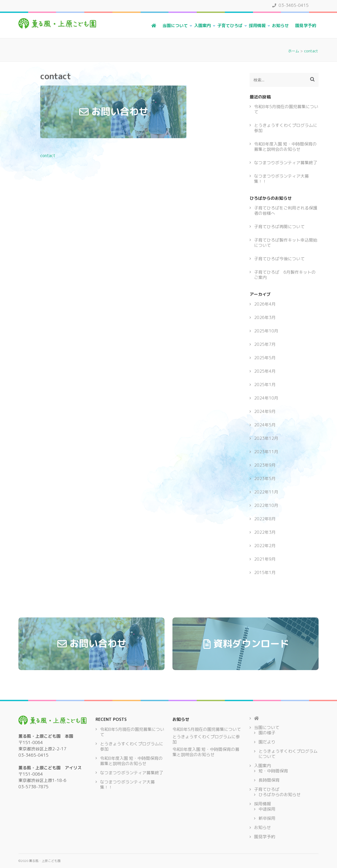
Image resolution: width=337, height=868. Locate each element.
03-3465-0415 (290, 5)
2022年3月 (265, 532)
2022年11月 (266, 492)
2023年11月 (266, 452)
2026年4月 (265, 304)
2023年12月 (266, 438)
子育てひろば (230, 26)
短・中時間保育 (273, 771)
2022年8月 (265, 519)
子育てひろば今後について (279, 259)
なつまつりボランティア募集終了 (286, 163)
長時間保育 (269, 780)
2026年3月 (265, 317)
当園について (175, 26)
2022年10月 (266, 505)
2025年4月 (265, 371)
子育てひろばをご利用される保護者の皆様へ (286, 211)
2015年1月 (265, 572)
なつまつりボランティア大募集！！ (281, 179)
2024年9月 (265, 411)
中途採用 (267, 809)
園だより (267, 742)
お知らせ (280, 26)
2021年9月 (265, 559)
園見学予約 (306, 26)
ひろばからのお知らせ (280, 795)
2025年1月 (265, 385)
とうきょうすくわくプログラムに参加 (286, 128)
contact (48, 156)
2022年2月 (265, 546)
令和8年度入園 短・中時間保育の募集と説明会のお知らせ (285, 147)
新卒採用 (267, 818)
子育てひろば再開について (279, 227)
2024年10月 (266, 398)
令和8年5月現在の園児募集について (286, 109)
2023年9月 (265, 465)
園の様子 (267, 733)
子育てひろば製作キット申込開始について (286, 243)
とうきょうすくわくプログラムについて (288, 754)
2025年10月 (266, 331)
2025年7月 (265, 344)
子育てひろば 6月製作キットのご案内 (285, 275)
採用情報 (257, 26)
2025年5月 (265, 358)
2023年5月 (265, 478)
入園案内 (202, 26)
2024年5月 (265, 425)
